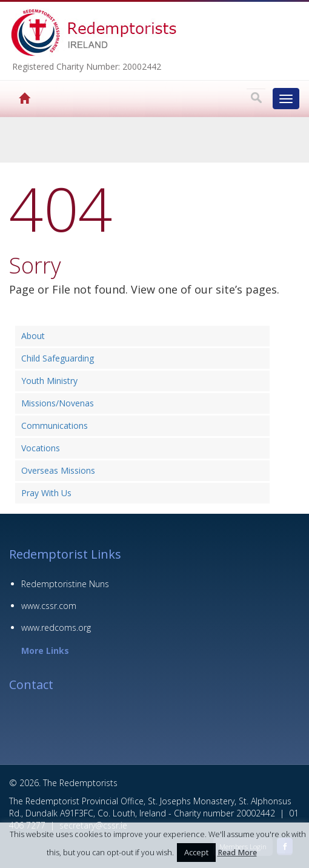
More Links (45, 651)
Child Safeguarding (58, 358)
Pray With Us (46, 493)
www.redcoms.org (56, 627)
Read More (237, 853)
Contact (31, 685)
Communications (55, 426)
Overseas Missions (58, 470)
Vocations (41, 448)
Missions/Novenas (58, 403)
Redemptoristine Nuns (65, 584)
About (33, 336)
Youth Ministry (49, 381)
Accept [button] (196, 852)
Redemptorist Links (65, 554)
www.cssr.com (49, 606)
